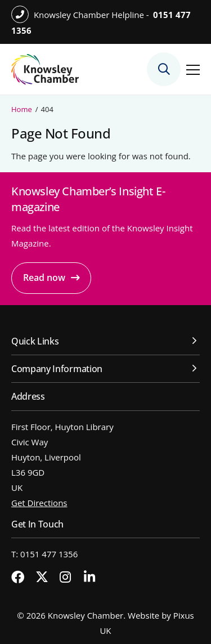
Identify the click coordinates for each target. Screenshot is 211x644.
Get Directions (39, 503)
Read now (44, 278)
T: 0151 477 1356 (44, 554)
